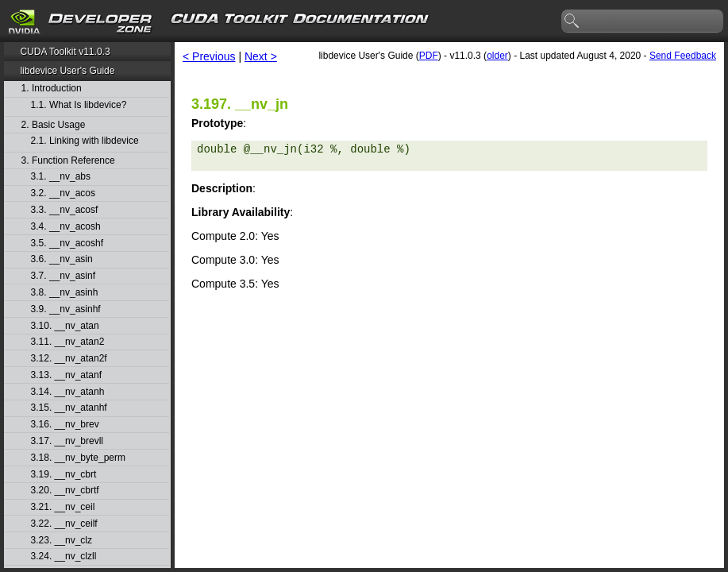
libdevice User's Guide (67, 71)
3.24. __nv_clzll (64, 557)
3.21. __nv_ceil (63, 507)
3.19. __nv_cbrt (64, 475)
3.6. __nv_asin (62, 259)
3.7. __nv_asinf (63, 276)
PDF (429, 56)
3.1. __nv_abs (61, 177)
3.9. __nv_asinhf (66, 309)
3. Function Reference (68, 161)
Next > (261, 56)
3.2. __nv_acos (63, 193)
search (572, 21)
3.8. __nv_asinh (65, 293)
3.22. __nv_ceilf (64, 524)
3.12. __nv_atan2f (69, 359)
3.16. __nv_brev (65, 425)
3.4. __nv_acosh (66, 227)
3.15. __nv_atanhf (69, 408)
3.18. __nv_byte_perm (78, 458)
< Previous (209, 56)
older (497, 56)
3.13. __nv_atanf (66, 375)
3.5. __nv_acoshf (67, 243)
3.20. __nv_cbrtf (65, 491)
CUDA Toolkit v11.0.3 (65, 52)
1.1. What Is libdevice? (79, 105)
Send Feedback (683, 56)
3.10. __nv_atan (65, 326)
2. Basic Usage (54, 125)
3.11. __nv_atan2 (68, 342)
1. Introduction (52, 89)
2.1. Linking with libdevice (85, 141)
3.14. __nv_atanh (68, 392)
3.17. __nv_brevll (67, 441)
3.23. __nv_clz (62, 541)
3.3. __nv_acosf (65, 210)
